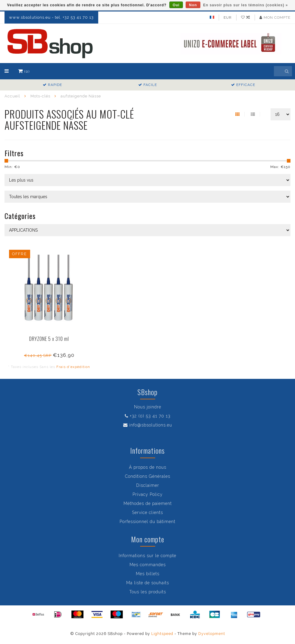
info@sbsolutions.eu (151, 425)
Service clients (147, 512)
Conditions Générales (148, 476)
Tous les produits (148, 592)
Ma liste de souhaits (148, 583)
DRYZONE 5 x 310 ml (49, 339)
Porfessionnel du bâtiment (147, 522)
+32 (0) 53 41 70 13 (150, 416)
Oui (176, 5)
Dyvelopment (212, 634)
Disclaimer (148, 485)
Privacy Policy (148, 494)
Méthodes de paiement (148, 503)
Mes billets (148, 574)
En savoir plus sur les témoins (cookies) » (245, 5)
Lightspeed (162, 634)
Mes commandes (148, 565)
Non (193, 5)
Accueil (12, 96)
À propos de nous (148, 467)
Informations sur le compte (147, 556)
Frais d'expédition (73, 367)
